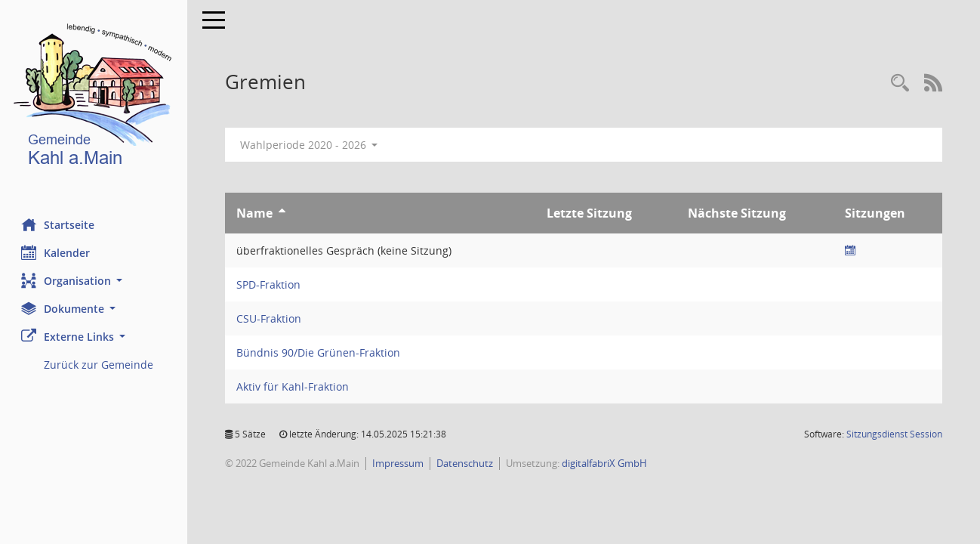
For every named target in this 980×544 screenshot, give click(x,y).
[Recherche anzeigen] (900, 83)
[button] (94, 281)
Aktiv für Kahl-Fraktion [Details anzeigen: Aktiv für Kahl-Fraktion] (294, 386)
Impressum (399, 463)
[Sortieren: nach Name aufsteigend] (284, 213)
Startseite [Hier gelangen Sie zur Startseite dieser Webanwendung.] (59, 224)
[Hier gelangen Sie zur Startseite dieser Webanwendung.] (94, 98)
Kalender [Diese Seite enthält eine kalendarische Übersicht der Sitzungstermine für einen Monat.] (57, 252)
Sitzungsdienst (894, 434)
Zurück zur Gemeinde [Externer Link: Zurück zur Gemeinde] (100, 365)
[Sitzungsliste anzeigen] (851, 250)
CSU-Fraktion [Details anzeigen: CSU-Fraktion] (270, 318)
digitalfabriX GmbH (606, 463)
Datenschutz (466, 463)
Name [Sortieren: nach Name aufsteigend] (256, 213)
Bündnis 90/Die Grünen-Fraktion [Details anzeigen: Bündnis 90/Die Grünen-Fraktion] (320, 352)
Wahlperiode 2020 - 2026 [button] (311, 145)
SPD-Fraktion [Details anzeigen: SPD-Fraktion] (270, 284)
